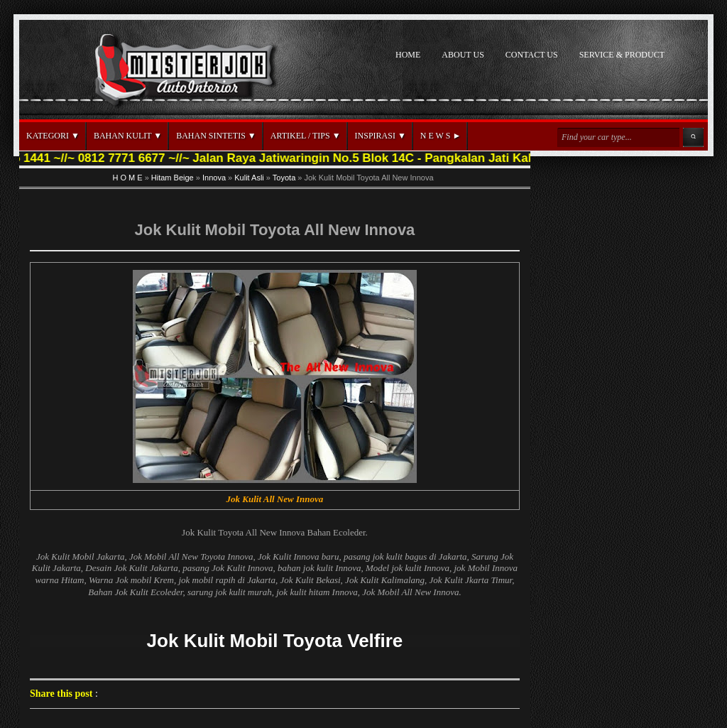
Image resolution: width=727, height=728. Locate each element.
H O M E (127, 178)
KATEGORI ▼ (53, 136)
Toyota (284, 178)
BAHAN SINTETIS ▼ (216, 136)
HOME (408, 55)
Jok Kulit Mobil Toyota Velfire (275, 641)
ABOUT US (463, 55)
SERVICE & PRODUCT (622, 55)
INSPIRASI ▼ (381, 136)
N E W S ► (441, 136)
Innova (214, 178)
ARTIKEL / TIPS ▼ (306, 136)
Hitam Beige (173, 178)
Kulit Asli (249, 178)
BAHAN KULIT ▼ (128, 136)
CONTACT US (532, 55)
